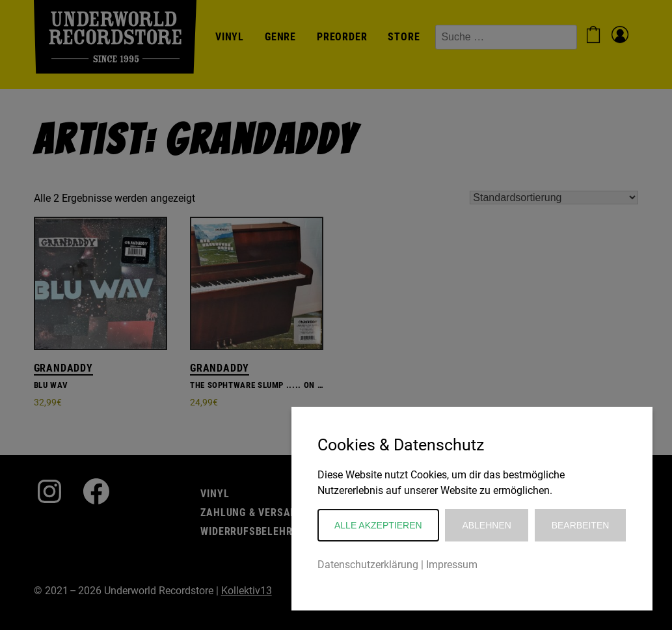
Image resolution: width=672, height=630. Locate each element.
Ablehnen (486, 525)
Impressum (452, 565)
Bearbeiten (581, 525)
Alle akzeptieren (378, 525)
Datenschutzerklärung (368, 565)
